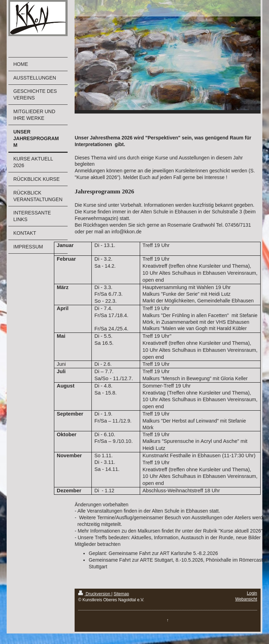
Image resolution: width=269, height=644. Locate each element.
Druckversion (95, 594)
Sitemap (121, 594)
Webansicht (246, 599)
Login (252, 593)
